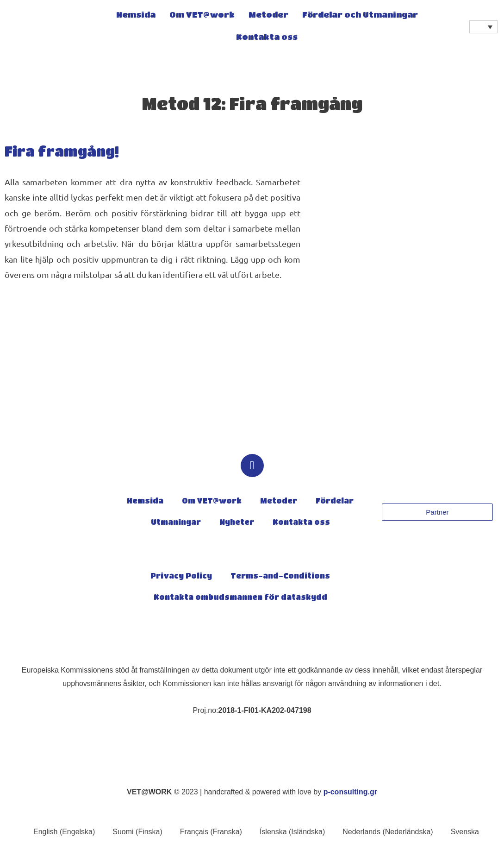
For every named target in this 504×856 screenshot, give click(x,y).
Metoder (268, 16)
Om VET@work (202, 16)
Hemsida (136, 16)
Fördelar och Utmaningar (360, 16)
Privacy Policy (181, 577)
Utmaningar (176, 523)
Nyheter (237, 523)
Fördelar (335, 502)
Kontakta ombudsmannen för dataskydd (240, 598)
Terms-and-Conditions (280, 577)
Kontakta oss (267, 38)
